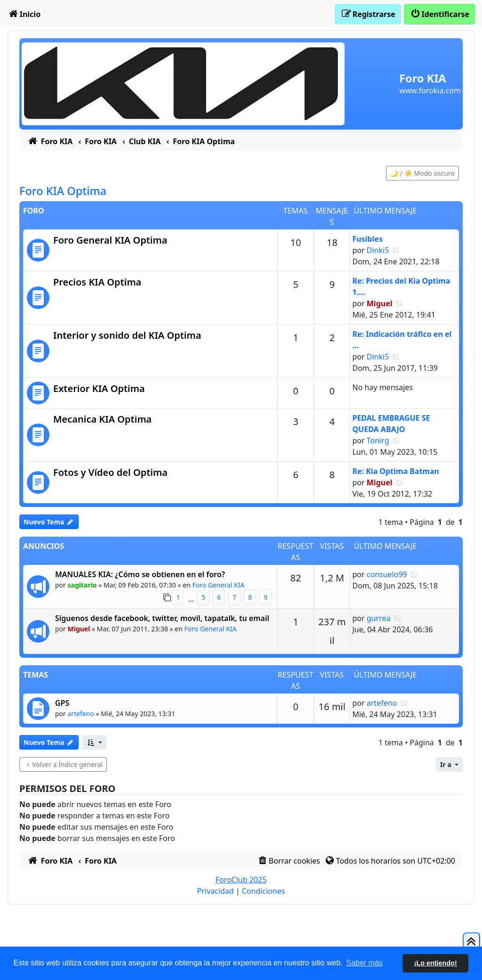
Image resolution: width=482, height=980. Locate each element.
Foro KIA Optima (63, 191)
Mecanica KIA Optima (102, 419)
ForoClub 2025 (241, 880)
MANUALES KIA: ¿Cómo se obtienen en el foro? (140, 574)
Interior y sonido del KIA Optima (127, 335)
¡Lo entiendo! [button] (436, 963)
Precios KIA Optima (97, 282)
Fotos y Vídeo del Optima (110, 472)
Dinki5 (378, 250)
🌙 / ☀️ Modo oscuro (422, 173)
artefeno (81, 714)
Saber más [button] (365, 963)
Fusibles (367, 239)
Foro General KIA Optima (110, 240)
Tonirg (378, 441)
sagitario (82, 585)
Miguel (380, 303)
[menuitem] (24, 14)
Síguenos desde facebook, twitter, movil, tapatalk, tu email (162, 618)
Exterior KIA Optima (99, 388)
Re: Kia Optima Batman (395, 471)
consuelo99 (387, 574)
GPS (62, 703)
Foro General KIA (218, 585)
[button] (94, 742)
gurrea (379, 618)
